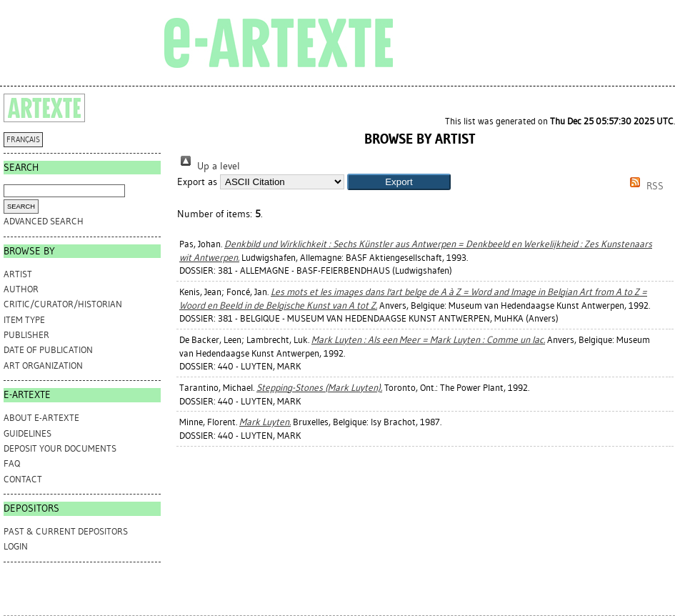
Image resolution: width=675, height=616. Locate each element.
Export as (197, 182)
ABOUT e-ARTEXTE (41, 418)
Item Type (24, 320)
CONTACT (23, 479)
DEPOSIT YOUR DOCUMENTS (60, 448)
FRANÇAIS (23, 140)
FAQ (12, 463)
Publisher (26, 335)
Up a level (209, 166)
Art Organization (43, 366)
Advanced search (44, 221)
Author (21, 289)
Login (16, 546)
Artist (18, 274)
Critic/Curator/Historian (63, 304)
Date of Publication (48, 350)
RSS (644, 186)
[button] (399, 182)
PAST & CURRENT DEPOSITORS (66, 531)
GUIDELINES (27, 433)
